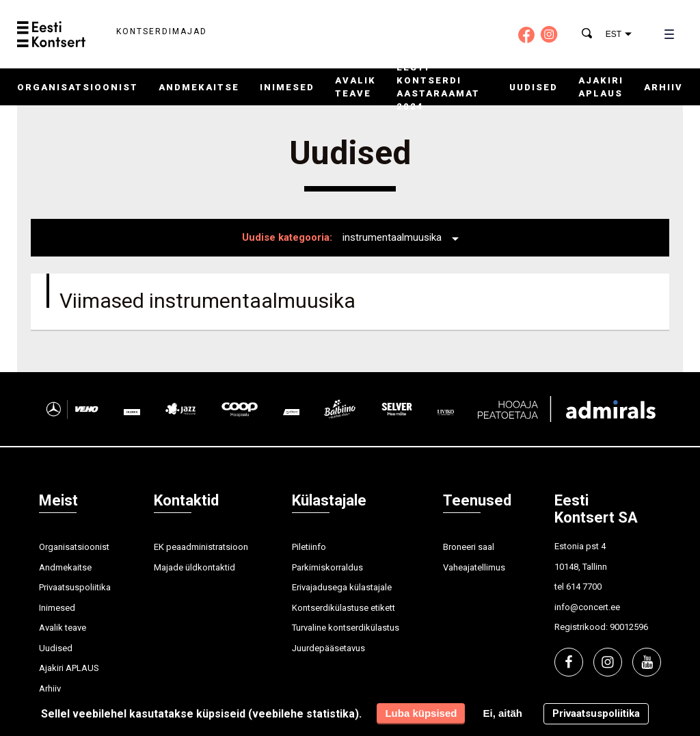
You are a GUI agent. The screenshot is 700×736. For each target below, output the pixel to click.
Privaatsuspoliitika (75, 587)
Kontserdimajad (162, 31)
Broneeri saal (469, 547)
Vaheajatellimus (474, 567)
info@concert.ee (587, 607)
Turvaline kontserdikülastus (346, 628)
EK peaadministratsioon (201, 547)
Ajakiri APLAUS (69, 668)
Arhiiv (663, 87)
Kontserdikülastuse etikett (344, 608)
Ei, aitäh (502, 713)
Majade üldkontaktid (194, 567)
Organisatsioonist (78, 87)
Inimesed (287, 87)
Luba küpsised (421, 713)
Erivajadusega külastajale (342, 587)
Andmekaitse (199, 87)
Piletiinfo (309, 547)
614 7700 (584, 587)
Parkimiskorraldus (327, 567)
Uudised (534, 87)
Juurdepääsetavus (328, 648)
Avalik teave (63, 628)
